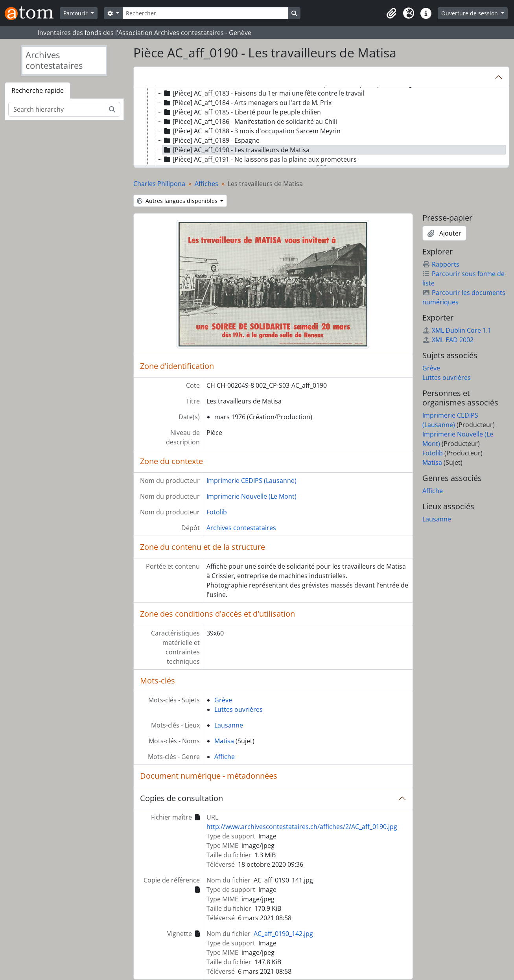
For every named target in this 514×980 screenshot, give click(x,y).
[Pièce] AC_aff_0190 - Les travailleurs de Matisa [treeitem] (236, 150)
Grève (223, 700)
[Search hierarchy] (56, 109)
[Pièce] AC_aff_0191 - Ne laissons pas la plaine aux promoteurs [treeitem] (260, 159)
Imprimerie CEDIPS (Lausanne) (251, 481)
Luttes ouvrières (239, 709)
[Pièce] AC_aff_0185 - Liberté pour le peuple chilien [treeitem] (242, 112)
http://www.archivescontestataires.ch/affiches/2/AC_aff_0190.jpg (302, 827)
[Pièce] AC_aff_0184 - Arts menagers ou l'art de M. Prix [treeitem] (247, 103)
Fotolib (217, 512)
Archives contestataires (241, 528)
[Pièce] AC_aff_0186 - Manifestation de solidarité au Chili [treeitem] (250, 122)
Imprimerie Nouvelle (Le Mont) (251, 496)
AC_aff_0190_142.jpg (283, 934)
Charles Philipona (159, 184)
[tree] (321, 127)
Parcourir (76, 13)
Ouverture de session (470, 13)
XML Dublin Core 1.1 (457, 330)
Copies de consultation (181, 798)
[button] (391, 13)
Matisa (224, 741)
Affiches (206, 184)
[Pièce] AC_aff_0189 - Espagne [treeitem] (211, 140)
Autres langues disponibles (178, 201)
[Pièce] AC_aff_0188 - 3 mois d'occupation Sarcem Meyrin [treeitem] (251, 131)
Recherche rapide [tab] (38, 90)
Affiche (225, 757)
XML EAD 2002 (448, 340)
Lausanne (229, 725)
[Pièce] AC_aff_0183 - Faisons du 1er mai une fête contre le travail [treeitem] (263, 93)
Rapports (441, 264)
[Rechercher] (205, 13)
